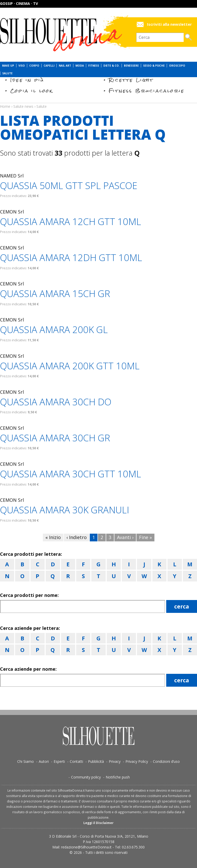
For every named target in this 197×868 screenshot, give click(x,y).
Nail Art (65, 66)
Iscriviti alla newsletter (169, 24)
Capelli (49, 66)
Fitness (94, 66)
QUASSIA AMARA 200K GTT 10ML (70, 366)
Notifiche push (118, 777)
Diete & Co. (111, 66)
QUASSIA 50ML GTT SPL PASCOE (69, 186)
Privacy (115, 761)
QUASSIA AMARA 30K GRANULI (65, 510)
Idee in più (27, 80)
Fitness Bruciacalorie (147, 91)
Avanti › (125, 537)
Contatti (76, 761)
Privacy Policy (137, 761)
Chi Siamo (26, 761)
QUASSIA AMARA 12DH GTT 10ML (71, 258)
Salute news (98, 102)
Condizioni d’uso (166, 761)
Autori (44, 761)
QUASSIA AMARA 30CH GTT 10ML (71, 474)
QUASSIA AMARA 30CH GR (55, 438)
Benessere (131, 66)
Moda (80, 66)
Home (5, 106)
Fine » (145, 537)
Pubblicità (96, 761)
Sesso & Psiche (154, 66)
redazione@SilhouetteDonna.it (86, 847)
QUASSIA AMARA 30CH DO (56, 402)
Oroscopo (177, 66)
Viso (22, 66)
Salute (7, 73)
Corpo (34, 66)
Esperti (59, 761)
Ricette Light (131, 80)
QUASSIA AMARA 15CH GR (55, 294)
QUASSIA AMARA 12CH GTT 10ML (71, 222)
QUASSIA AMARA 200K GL (54, 330)
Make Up (8, 66)
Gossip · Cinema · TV (19, 3)
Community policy (86, 777)
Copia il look (32, 91)
